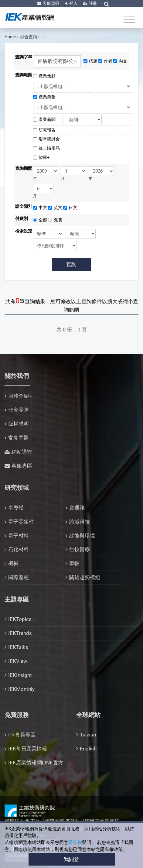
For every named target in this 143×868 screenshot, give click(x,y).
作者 (108, 61)
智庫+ (44, 157)
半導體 (16, 508)
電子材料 (19, 536)
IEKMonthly (21, 689)
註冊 (92, 3)
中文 (43, 208)
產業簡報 (49, 97)
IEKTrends (20, 633)
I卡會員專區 (22, 735)
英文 (58, 208)
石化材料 (19, 549)
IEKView (18, 661)
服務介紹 (19, 396)
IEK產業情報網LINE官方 (36, 763)
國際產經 (19, 577)
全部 (43, 220)
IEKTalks (18, 647)
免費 (58, 220)
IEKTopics (20, 619)
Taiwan (88, 735)
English (88, 749)
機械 (13, 563)
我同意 (71, 859)
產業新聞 (49, 119)
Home (10, 37)
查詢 (71, 264)
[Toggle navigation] (129, 19)
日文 (73, 208)
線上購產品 (49, 148)
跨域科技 (80, 522)
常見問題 (19, 438)
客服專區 (51, 3)
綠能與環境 (82, 536)
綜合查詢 (29, 37)
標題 (93, 61)
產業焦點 (49, 76)
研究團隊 (19, 410)
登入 (73, 3)
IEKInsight (20, 675)
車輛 (74, 563)
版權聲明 (19, 424)
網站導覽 (22, 452)
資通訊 (77, 508)
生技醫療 (80, 549)
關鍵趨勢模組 (85, 577)
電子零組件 (21, 522)
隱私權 (75, 842)
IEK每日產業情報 (28, 749)
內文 (123, 61)
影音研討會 (49, 139)
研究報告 (47, 130)
